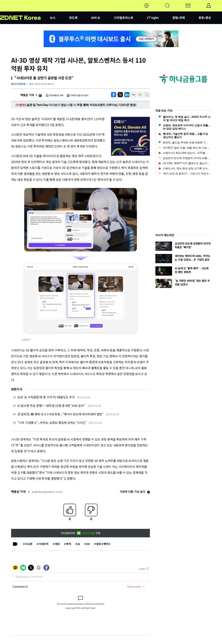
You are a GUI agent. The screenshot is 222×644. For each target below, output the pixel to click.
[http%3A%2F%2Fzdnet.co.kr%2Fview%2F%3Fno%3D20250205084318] (127, 95)
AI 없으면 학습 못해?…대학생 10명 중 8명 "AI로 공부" (51, 406)
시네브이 (44, 544)
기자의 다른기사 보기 (78, 95)
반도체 (73, 18)
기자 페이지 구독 (55, 95)
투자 (69, 544)
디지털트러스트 (124, 18)
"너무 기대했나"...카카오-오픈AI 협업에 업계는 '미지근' (52, 423)
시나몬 (29, 544)
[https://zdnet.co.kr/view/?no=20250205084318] (114, 95)
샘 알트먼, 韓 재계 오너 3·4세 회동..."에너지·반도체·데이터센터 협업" (60, 414)
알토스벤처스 (103, 544)
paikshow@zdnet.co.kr (47, 492)
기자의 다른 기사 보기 (135, 492)
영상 (57, 544)
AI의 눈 (96, 18)
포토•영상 (205, 18)
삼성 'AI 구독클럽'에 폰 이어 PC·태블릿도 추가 (46, 397)
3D (88, 544)
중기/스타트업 (18, 84)
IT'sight (153, 18)
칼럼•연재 (179, 18)
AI (79, 544)
